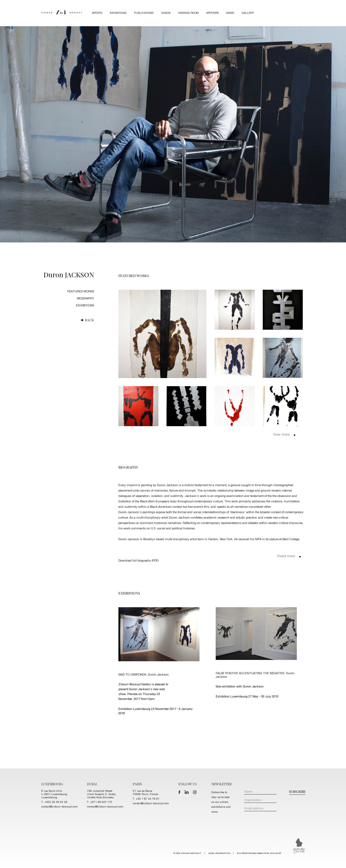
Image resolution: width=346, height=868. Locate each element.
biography (86, 299)
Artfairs (212, 13)
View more (284, 435)
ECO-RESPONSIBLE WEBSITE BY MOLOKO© (259, 853)
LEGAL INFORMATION (219, 853)
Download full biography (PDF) (139, 561)
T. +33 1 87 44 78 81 (146, 799)
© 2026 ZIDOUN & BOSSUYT (227, 853)
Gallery (248, 13)
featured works (81, 292)
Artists (97, 13)
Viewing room (188, 13)
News (230, 13)
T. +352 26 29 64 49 (54, 802)
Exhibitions (118, 13)
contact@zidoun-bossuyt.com (59, 807)
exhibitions (85, 306)
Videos (166, 13)
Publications (144, 13)
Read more (289, 557)
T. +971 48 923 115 (100, 802)
